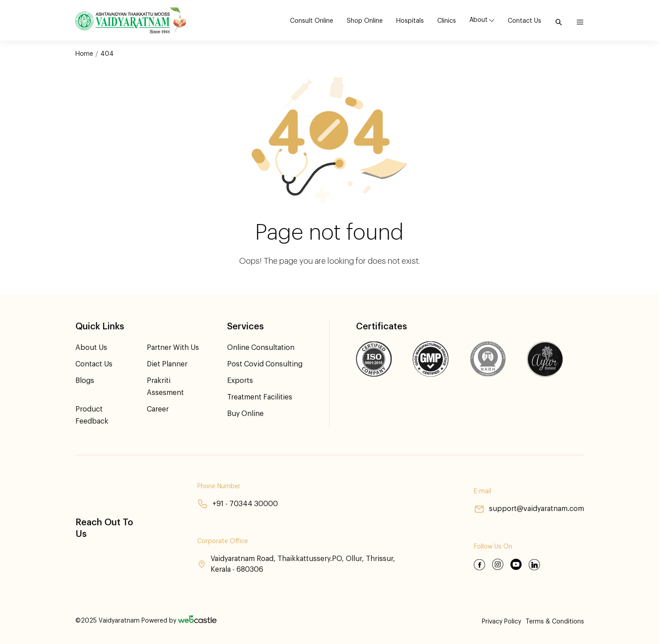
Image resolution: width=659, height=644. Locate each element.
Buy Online (245, 414)
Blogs (85, 381)
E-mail (483, 491)
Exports (240, 381)
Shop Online (365, 21)
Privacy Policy (502, 622)
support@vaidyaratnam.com (529, 509)
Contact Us (524, 21)
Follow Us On (493, 547)
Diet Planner (167, 364)
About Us (91, 348)
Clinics (447, 21)
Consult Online (312, 21)
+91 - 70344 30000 (238, 504)
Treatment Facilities (260, 397)
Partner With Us (173, 348)
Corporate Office (223, 541)
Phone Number (219, 486)
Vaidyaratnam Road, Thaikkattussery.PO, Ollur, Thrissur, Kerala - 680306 (296, 564)
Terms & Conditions (555, 622)
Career (158, 409)
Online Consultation (261, 348)
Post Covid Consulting (265, 364)
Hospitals (410, 21)
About (479, 20)
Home (84, 54)
